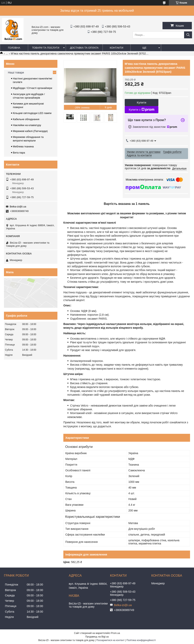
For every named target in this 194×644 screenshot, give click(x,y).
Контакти (117, 48)
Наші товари (16, 72)
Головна (14, 48)
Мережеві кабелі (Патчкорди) (30, 131)
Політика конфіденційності (141, 640)
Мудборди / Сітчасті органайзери (32, 88)
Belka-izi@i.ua (18, 207)
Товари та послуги (46, 48)
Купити (142, 102)
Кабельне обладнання (26, 119)
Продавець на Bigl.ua (97, 637)
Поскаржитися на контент (110, 640)
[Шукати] (188, 35)
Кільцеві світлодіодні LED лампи (32, 113)
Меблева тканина (23, 146)
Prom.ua (116, 633)
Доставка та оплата (84, 48)
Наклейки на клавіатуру (27, 125)
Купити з (141, 110)
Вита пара (19, 153)
